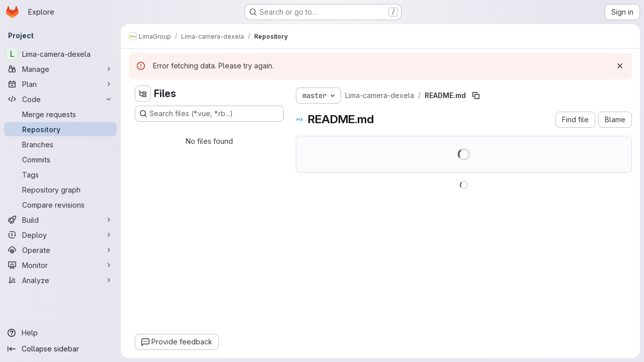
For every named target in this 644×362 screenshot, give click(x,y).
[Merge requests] (60, 114)
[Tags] (60, 174)
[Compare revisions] (60, 205)
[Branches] (60, 144)
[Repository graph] (60, 190)
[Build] (60, 220)
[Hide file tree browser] (143, 94)
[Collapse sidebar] (60, 349)
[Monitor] (60, 265)
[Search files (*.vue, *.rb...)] (209, 114)
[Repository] (60, 129)
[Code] (60, 99)
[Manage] (60, 69)
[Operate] (60, 250)
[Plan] (60, 84)
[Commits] (60, 159)
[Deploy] (60, 235)
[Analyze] (60, 280)
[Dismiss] (620, 66)
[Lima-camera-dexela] (60, 54)
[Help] (60, 333)
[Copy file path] (476, 96)
